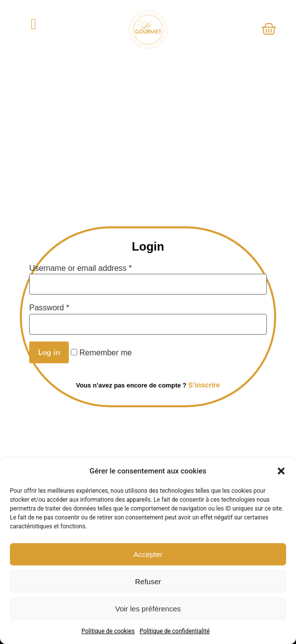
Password (49, 308)
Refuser (148, 581)
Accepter (148, 554)
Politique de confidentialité (175, 631)
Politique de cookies (108, 631)
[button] (281, 471)
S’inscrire (204, 385)
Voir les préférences (148, 609)
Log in (49, 352)
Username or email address (80, 268)
